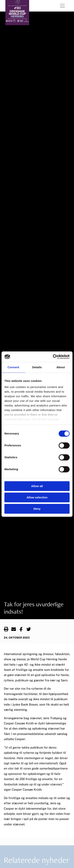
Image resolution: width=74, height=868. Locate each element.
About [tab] (61, 367)
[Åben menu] (62, 6)
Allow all (37, 486)
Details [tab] (37, 367)
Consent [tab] (13, 367)
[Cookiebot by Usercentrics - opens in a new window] (53, 357)
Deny (37, 509)
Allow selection (37, 497)
